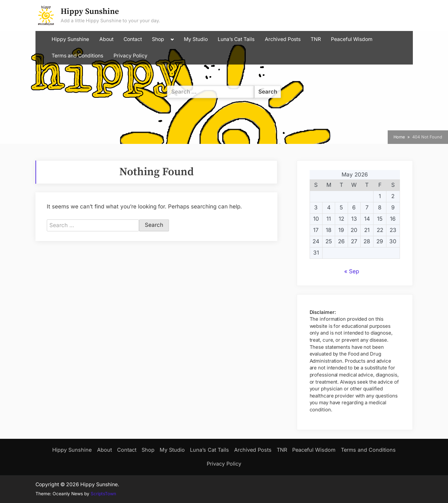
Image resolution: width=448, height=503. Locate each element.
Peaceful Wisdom (352, 39)
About (106, 39)
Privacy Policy (130, 56)
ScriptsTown (103, 494)
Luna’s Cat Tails (236, 39)
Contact (133, 39)
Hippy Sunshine (90, 11)
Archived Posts (283, 39)
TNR (316, 39)
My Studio (196, 39)
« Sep (352, 271)
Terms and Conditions (77, 56)
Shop (158, 39)
